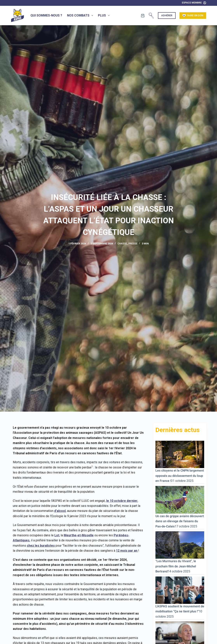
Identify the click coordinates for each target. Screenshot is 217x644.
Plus (105, 16)
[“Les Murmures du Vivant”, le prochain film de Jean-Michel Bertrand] (180, 545)
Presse (133, 244)
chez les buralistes (41, 546)
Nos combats (81, 16)
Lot (57, 535)
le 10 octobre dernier (122, 501)
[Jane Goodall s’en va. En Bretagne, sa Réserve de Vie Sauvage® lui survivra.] (180, 634)
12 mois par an (127, 551)
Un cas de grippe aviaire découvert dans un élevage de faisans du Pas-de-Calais (180, 521)
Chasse (122, 244)
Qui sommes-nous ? (46, 15)
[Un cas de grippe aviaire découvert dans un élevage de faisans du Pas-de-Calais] (180, 499)
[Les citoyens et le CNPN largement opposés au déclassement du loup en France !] (180, 454)
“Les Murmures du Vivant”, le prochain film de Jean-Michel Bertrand (176, 566)
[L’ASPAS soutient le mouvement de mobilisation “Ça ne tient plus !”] (180, 590)
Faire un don (193, 16)
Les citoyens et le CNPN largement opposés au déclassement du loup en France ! (180, 476)
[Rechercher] (151, 16)
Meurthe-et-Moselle (79, 535)
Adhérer (167, 15)
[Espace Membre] (194, 3)
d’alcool (60, 511)
